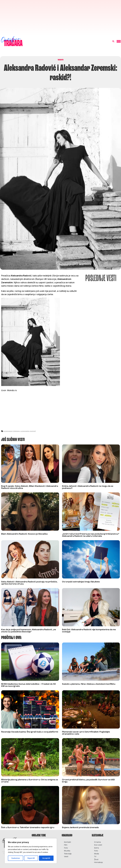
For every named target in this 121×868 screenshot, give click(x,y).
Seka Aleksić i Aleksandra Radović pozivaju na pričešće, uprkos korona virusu (29, 583)
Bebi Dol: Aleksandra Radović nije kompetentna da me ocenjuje (89, 631)
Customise (16, 858)
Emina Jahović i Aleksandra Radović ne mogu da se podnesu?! (88, 487)
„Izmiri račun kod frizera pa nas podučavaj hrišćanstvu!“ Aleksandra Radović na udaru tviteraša (91, 535)
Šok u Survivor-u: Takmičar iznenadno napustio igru (28, 828)
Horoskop (98, 862)
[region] (31, 851)
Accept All (46, 858)
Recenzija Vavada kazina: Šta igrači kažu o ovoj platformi (30, 732)
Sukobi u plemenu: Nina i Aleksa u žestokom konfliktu (89, 684)
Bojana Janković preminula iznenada (80, 828)
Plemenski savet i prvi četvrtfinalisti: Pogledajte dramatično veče (86, 733)
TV (95, 857)
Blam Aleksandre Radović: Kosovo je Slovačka (24, 534)
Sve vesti (98, 845)
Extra (96, 848)
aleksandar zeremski (12, 431)
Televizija (68, 854)
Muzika (67, 851)
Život (96, 860)
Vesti (66, 857)
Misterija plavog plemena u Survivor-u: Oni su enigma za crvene (30, 781)
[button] (113, 41)
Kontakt (68, 842)
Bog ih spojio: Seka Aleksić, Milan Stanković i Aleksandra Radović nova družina (30, 487)
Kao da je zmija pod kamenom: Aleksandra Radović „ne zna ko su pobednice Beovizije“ (29, 631)
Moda (97, 854)
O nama (97, 842)
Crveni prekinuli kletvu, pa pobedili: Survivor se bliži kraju (88, 781)
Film (66, 845)
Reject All (31, 858)
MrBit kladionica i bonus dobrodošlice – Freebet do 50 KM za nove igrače (28, 685)
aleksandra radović (28, 431)
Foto (66, 848)
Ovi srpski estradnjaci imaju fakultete (81, 582)
